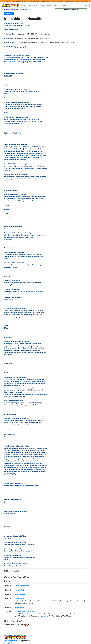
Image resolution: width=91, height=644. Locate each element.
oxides (22, 486)
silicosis (7, 421)
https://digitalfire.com (11, 641)
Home (23, 5)
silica (31, 58)
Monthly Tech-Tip (10, 10)
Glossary (49, 5)
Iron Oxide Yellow (20, 590)
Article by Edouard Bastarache (24, 612)
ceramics (20, 62)
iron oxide (23, 60)
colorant (39, 601)
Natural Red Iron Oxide (22, 586)
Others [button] (55, 5)
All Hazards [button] (9, 13)
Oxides (29, 5)
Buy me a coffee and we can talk (14, 625)
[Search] (72, 5)
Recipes (42, 5)
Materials (35, 5)
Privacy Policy (9, 643)
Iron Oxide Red (19, 599)
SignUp (30, 10)
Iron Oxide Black (20, 594)
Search (86, 5)
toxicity (73, 614)
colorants (12, 62)
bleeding (29, 168)
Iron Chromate (19, 607)
